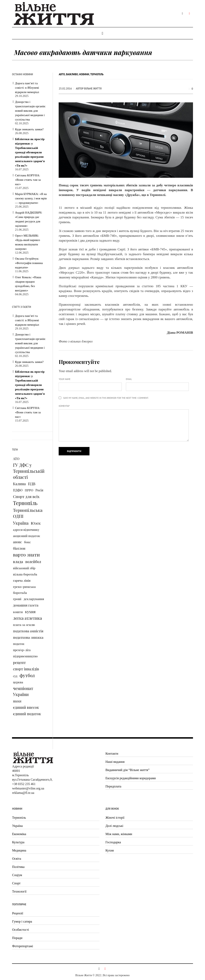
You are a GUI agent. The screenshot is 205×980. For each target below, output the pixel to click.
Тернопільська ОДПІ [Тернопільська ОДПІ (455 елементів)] (28, 513)
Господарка (113, 842)
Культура (18, 842)
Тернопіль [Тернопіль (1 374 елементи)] (25, 503)
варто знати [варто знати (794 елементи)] (26, 555)
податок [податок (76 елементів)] (19, 644)
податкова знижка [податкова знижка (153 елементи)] (28, 637)
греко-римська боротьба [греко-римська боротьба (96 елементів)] (24, 590)
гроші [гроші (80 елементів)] (17, 599)
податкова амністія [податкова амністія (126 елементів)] (28, 631)
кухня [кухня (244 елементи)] (30, 611)
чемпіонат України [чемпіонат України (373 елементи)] (23, 691)
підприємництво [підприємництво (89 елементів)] (25, 656)
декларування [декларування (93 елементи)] (34, 599)
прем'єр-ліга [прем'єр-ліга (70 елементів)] (22, 650)
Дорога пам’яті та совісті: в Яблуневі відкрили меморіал (27, 88)
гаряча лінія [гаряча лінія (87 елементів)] (22, 580)
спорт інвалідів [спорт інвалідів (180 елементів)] (26, 669)
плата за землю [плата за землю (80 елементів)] (24, 625)
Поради (17, 938)
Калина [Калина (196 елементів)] (19, 484)
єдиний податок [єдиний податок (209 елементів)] (27, 714)
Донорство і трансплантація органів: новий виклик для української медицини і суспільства (30, 111)
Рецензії (18, 913)
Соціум (17, 875)
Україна (17, 826)
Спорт (16, 883)
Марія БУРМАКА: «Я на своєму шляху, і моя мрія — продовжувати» (31, 198)
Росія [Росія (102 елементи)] (39, 490)
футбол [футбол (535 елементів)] (27, 675)
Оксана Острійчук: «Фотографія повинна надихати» (29, 263)
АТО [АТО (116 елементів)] (16, 459)
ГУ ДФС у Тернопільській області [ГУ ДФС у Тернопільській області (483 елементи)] (29, 471)
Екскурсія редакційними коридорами (131, 778)
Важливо (72, 74)
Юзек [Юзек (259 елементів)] (36, 523)
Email (129, 379)
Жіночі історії (115, 818)
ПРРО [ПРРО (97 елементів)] (29, 490)
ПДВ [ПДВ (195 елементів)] (32, 484)
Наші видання (115, 762)
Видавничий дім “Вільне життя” (128, 770)
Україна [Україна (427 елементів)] (21, 523)
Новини (84, 74)
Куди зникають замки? (29, 129)
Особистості (20, 930)
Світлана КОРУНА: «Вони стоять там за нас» (28, 180)
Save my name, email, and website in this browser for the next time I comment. (106, 398)
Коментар (64, 406)
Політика (18, 867)
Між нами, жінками (119, 834)
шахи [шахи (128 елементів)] (17, 701)
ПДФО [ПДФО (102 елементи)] (18, 490)
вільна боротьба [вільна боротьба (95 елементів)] (25, 574)
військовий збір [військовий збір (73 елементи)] (24, 568)
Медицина (19, 850)
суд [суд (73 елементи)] (15, 676)
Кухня (110, 850)
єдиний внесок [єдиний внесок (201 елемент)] (26, 707)
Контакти (112, 754)
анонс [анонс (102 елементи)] (17, 542)
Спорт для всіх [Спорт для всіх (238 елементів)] (26, 496)
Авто (62, 74)
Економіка (19, 834)
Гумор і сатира (22, 921)
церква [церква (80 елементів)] (18, 682)
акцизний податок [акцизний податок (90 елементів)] (27, 536)
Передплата (113, 786)
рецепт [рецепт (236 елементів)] (19, 662)
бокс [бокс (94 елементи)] (27, 542)
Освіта (17, 859)
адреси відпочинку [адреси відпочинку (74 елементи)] (26, 530)
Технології (19, 891)
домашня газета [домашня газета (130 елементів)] (26, 605)
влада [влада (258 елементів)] (18, 561)
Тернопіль (97, 74)
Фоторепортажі (22, 946)
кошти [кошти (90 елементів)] (18, 612)
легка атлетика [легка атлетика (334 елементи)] (28, 618)
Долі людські (114, 826)
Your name (64, 379)
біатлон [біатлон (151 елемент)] (19, 548)
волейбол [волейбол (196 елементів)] (33, 562)
